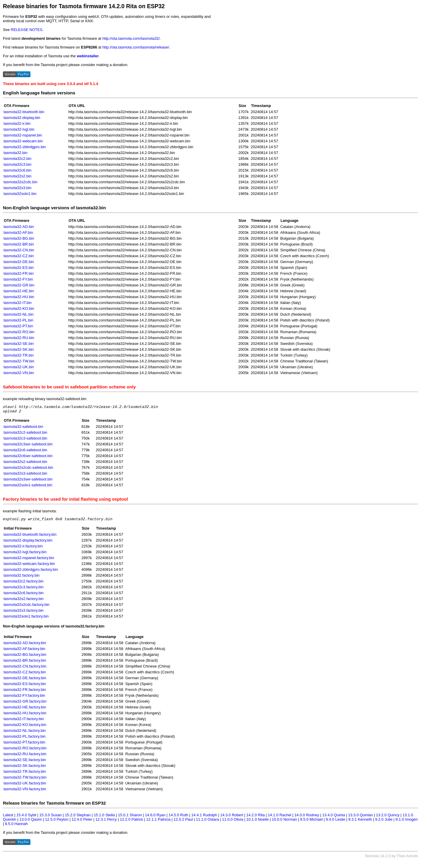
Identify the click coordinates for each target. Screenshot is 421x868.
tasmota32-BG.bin (19, 238)
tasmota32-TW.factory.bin (25, 780)
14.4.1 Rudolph (204, 818)
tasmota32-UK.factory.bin (25, 786)
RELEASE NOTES (27, 30)
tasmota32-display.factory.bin (28, 543)
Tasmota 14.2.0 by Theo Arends (391, 859)
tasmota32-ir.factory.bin (23, 549)
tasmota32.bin (15, 153)
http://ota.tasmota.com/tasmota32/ (131, 38)
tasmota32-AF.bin (18, 232)
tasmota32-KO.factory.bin (25, 727)
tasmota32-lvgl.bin (19, 129)
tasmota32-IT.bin (18, 303)
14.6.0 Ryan (155, 818)
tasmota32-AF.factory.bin (24, 651)
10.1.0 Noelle (257, 822)
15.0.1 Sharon (130, 818)
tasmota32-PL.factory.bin (25, 739)
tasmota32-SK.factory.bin (25, 768)
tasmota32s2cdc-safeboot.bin (28, 469)
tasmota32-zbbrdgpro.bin (25, 147)
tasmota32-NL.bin (19, 314)
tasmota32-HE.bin (19, 291)
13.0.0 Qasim (31, 822)
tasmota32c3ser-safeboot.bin (28, 446)
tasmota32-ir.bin (17, 123)
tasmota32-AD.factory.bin (25, 645)
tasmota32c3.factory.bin (24, 590)
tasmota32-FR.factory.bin (25, 692)
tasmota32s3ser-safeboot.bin (28, 481)
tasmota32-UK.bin (19, 367)
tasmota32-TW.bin (19, 361)
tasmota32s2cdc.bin (20, 182)
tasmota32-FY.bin (18, 279)
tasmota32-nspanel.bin (23, 135)
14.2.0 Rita (256, 818)
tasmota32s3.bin (17, 188)
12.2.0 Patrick (132, 822)
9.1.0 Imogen (407, 822)
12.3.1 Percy (106, 822)
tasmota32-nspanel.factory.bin (29, 560)
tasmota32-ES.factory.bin (25, 686)
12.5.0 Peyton (57, 822)
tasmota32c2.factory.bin (24, 584)
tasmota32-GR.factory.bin (25, 704)
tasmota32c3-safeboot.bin (25, 440)
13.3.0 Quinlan (361, 818)
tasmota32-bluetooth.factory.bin (30, 537)
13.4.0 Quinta (334, 818)
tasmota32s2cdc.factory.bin (26, 607)
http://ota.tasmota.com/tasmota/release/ (136, 47)
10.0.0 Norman (284, 822)
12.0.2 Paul (183, 822)
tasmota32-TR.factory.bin (25, 774)
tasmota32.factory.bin (21, 578)
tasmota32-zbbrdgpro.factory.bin (31, 572)
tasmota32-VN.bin (19, 373)
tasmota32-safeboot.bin (23, 428)
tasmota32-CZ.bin (19, 256)
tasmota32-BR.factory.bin (25, 663)
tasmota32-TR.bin (19, 355)
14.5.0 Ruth (178, 818)
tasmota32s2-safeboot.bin (25, 463)
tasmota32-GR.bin (19, 285)
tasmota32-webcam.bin (23, 141)
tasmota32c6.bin (17, 170)
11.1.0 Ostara (207, 822)
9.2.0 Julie (384, 822)
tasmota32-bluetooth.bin (24, 112)
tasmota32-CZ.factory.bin (25, 675)
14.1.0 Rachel (279, 818)
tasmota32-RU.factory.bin (25, 757)
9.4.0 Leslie (335, 822)
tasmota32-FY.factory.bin (24, 698)
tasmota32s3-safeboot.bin (25, 475)
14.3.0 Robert (232, 818)
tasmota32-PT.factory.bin (24, 745)
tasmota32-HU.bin (19, 297)
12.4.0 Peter (82, 822)
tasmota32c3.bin (17, 164)
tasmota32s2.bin (17, 176)
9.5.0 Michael (311, 822)
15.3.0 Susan (51, 818)
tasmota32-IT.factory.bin (24, 721)
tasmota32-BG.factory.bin (25, 657)
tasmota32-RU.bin (19, 338)
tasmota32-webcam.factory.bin (29, 566)
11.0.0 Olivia (233, 822)
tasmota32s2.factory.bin (24, 601)
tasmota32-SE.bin (19, 344)
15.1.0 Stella (104, 818)
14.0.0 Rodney (307, 818)
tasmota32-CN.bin (19, 250)
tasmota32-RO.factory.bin (25, 751)
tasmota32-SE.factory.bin (25, 762)
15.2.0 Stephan (78, 818)
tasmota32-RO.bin (19, 332)
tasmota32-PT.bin (18, 326)
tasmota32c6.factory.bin (24, 595)
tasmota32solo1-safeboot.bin (28, 487)
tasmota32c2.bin (17, 159)
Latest (8, 818)
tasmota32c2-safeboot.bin (25, 434)
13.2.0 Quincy (388, 818)
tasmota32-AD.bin (19, 227)
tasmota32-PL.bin (18, 320)
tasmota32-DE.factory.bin (25, 681)
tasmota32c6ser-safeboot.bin (28, 458)
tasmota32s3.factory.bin (24, 613)
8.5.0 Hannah (16, 826)
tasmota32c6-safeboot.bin (25, 452)
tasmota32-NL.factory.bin (25, 733)
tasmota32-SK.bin (19, 349)
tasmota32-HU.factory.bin (25, 716)
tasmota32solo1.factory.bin (26, 619)
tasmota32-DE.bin (19, 262)
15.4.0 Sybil (26, 818)
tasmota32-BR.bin (19, 244)
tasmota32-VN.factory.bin (25, 792)
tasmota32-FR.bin (19, 273)
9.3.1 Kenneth (360, 822)
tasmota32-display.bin (22, 118)
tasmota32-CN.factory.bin (25, 669)
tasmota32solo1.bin (20, 194)
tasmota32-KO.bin (19, 308)
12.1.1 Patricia (158, 822)
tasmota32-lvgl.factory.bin (25, 555)
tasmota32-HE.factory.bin (25, 710)
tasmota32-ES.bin (19, 268)
